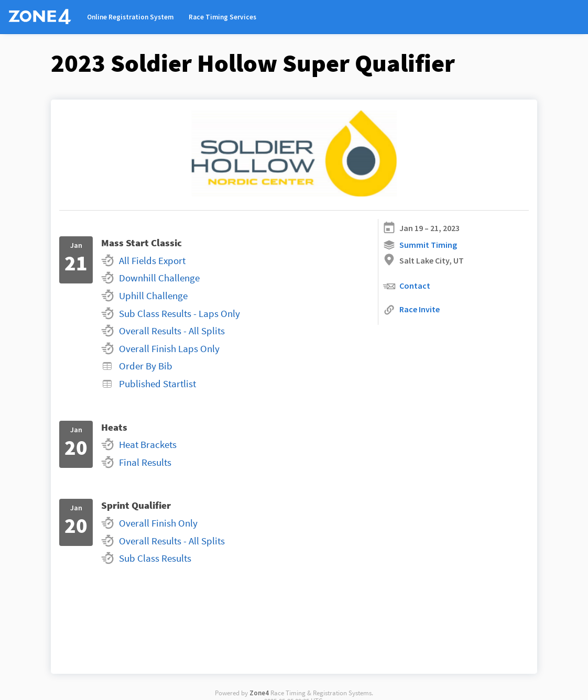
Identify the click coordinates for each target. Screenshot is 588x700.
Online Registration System (130, 17)
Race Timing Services (222, 17)
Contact (406, 286)
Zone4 (259, 693)
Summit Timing (420, 245)
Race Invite (411, 310)
